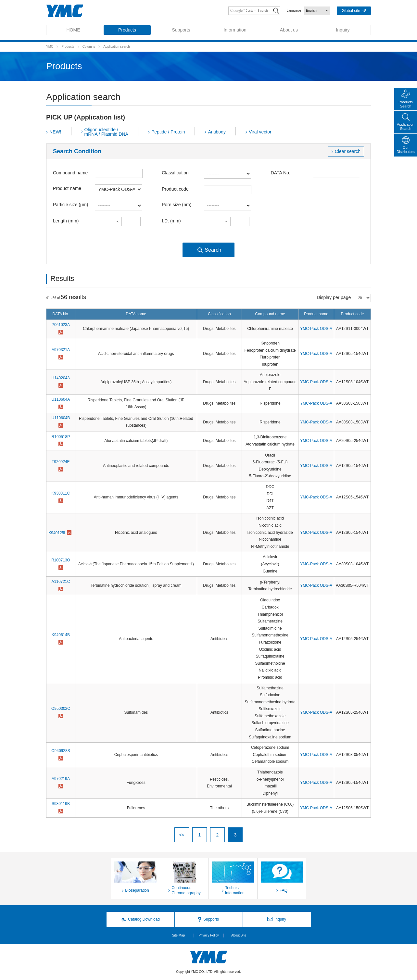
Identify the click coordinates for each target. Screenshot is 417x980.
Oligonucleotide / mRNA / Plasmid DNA (106, 132)
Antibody (217, 132)
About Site (239, 935)
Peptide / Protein (168, 132)
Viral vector (260, 132)
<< (182, 835)
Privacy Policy (208, 935)
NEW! (55, 132)
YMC (50, 47)
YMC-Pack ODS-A (316, 329)
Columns (89, 47)
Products (68, 47)
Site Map (178, 935)
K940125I (57, 533)
